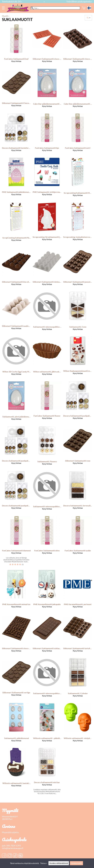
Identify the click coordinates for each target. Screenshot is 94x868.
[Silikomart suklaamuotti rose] (78, 448)
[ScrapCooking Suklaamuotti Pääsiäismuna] (16, 224)
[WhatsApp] (21, 856)
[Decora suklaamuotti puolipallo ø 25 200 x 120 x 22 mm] (78, 403)
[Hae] (55, 8)
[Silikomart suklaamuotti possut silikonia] (78, 268)
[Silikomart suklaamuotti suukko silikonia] (16, 313)
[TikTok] (15, 856)
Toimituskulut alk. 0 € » (12, 2)
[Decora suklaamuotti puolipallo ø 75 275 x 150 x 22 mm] (16, 493)
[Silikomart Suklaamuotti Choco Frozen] (16, 90)
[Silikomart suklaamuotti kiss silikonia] (16, 268)
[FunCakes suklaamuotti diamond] (16, 542)
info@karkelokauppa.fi (13, 848)
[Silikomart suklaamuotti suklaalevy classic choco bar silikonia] (47, 635)
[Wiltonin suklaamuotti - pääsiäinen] (47, 725)
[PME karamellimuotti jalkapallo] (47, 591)
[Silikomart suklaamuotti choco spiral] (78, 45)
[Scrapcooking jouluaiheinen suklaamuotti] (78, 224)
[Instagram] (10, 856)
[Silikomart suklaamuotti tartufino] (78, 635)
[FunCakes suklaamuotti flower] (47, 403)
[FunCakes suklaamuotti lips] (47, 135)
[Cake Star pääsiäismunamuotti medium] (78, 90)
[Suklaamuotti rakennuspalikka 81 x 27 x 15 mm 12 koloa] (47, 313)
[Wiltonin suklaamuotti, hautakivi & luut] (16, 772)
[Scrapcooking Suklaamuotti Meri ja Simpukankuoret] (78, 179)
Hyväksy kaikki (76, 863)
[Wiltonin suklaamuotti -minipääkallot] (78, 725)
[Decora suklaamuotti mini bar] (47, 772)
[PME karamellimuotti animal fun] (16, 591)
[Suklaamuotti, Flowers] (47, 448)
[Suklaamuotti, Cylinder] (78, 680)
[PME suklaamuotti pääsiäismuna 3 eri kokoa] (16, 179)
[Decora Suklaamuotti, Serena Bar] (78, 493)
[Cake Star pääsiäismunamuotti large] (47, 90)
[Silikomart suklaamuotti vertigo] (16, 680)
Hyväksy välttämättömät (59, 863)
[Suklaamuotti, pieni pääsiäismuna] (16, 403)
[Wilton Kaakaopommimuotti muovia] (78, 358)
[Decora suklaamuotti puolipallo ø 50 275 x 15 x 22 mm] (16, 448)
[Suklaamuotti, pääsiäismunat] (16, 725)
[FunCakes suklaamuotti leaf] (16, 45)
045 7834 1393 (14, 846)
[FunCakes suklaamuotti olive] (47, 542)
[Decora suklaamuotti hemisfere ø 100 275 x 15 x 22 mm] (16, 135)
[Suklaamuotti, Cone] (78, 313)
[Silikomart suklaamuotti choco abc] (16, 635)
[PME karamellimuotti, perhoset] (78, 591)
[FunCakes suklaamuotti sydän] (78, 542)
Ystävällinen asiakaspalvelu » (79, 2)
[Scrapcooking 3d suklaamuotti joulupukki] (47, 224)
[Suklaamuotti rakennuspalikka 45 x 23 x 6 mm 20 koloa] (47, 493)
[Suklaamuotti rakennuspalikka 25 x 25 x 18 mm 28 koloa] (47, 680)
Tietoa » (43, 863)
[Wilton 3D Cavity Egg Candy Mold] (16, 358)
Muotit (6, 16)
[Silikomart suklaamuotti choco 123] (47, 45)
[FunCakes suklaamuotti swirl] (78, 135)
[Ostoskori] (84, 8)
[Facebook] (4, 856)
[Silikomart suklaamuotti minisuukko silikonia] (47, 268)
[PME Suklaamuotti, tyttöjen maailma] (47, 179)
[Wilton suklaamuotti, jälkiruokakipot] (47, 358)
